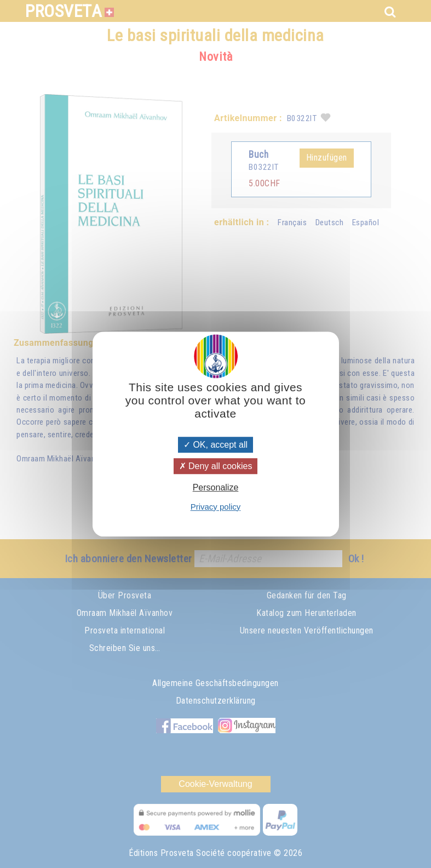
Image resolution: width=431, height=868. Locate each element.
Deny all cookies (216, 466)
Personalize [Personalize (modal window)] (216, 488)
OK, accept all (215, 445)
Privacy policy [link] (216, 507)
